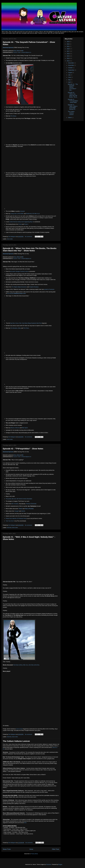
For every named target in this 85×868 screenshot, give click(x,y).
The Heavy (13, 116)
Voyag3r (17, 511)
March (70, 117)
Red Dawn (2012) (18, 665)
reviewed (22, 211)
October (71, 68)
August (70, 73)
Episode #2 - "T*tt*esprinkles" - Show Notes (23, 449)
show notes (10, 239)
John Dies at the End (34, 665)
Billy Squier (25, 428)
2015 (68, 56)
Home (31, 849)
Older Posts (56, 849)
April (70, 82)
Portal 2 (26, 224)
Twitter (19, 52)
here (25, 823)
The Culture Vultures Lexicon (16, 741)
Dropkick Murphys (34, 287)
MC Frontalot (15, 504)
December (71, 63)
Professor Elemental (31, 504)
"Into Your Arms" (10, 521)
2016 (68, 54)
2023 (68, 42)
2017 (68, 51)
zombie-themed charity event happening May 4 (21, 222)
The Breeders (14, 328)
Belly (19, 328)
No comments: (29, 237)
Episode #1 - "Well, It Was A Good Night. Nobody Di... (73, 107)
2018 (68, 49)
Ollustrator (49, 864)
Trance (20, 509)
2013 (68, 61)
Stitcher (18, 51)
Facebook (15, 52)
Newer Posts (7, 849)
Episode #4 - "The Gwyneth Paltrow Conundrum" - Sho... (73, 87)
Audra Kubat (19, 729)
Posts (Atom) (34, 854)
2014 (68, 58)
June (70, 77)
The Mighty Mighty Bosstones (19, 287)
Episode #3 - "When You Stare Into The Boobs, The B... (73, 95)
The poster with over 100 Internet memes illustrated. (19, 499)
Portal (20, 224)
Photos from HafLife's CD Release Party (16, 518)
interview (9, 528)
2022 (68, 44)
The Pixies (26, 328)
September (71, 70)
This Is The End (29, 509)
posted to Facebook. (49, 289)
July (69, 75)
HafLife (23, 511)
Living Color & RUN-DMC (17, 214)
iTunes (15, 51)
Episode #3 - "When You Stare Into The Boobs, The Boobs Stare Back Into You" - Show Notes (30, 249)
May (70, 80)
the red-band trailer (17, 293)
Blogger (60, 864)
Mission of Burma (15, 428)
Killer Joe (25, 665)
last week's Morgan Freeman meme (19, 271)
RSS (22, 51)
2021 (68, 46)
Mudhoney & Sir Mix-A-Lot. (33, 214)
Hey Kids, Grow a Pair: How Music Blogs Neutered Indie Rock (26, 323)
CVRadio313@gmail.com (26, 52)
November (71, 65)
